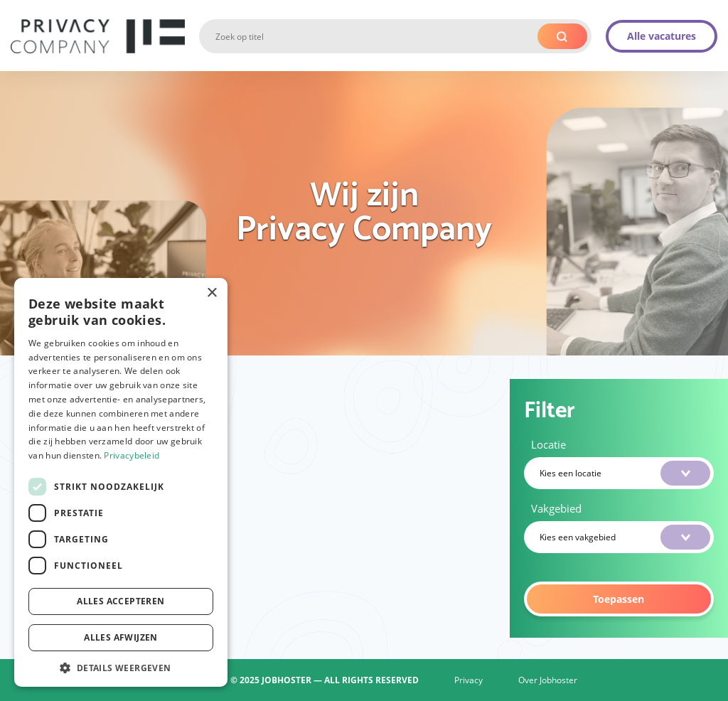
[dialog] (121, 482)
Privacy (469, 680)
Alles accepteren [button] (121, 601)
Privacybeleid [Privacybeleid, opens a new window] (132, 455)
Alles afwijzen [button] (121, 637)
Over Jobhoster (548, 680)
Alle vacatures (662, 36)
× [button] (212, 293)
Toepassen (619, 599)
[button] (121, 667)
